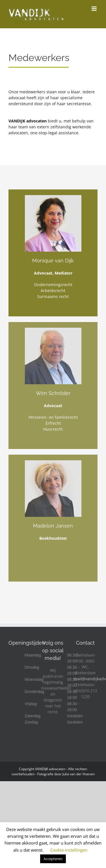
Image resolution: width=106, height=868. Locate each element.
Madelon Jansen (53, 526)
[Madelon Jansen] (53, 462)
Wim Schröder (53, 393)
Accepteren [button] (53, 859)
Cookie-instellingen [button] (69, 850)
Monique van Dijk (53, 261)
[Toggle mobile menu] (95, 9)
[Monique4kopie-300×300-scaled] (53, 197)
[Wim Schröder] (53, 330)
